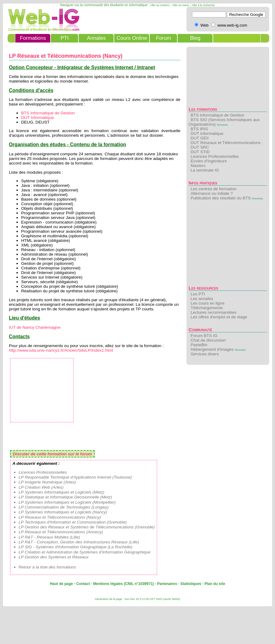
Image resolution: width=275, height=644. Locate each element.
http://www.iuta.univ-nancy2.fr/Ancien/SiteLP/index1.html (61, 350)
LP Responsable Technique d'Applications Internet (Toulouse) (75, 477)
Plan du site (215, 584)
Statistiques (191, 584)
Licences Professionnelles (215, 156)
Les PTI (198, 294)
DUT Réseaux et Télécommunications (225, 143)
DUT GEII (200, 138)
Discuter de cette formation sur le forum (52, 454)
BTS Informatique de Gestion (217, 115)
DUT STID (200, 152)
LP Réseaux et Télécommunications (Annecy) (61, 532)
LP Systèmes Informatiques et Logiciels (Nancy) (63, 512)
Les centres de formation (213, 189)
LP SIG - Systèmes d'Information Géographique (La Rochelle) (76, 547)
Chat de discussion (208, 340)
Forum (163, 38)
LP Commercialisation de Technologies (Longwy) (64, 507)
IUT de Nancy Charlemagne (35, 327)
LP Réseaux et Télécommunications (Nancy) (60, 517)
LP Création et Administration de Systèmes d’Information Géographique (85, 552)
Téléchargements (207, 308)
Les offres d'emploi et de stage (219, 317)
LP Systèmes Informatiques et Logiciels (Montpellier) (67, 502)
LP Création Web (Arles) (41, 487)
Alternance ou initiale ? (212, 193)
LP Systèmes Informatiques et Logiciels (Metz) (62, 492)
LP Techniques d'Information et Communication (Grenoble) (73, 522)
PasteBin (199, 345)
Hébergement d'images (212, 349)
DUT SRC (200, 147)
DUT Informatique (207, 133)
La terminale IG (205, 170)
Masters (198, 166)
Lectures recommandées (213, 312)
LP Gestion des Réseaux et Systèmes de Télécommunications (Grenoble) (87, 527)
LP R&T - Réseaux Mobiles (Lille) (49, 537)
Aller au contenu (160, 5)
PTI (65, 38)
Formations (33, 38)
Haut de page (61, 584)
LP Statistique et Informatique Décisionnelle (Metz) (65, 497)
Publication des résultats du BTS (220, 198)
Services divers (205, 354)
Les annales (202, 299)
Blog (195, 38)
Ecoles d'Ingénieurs (209, 161)
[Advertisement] (228, 245)
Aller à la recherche (203, 5)
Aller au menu (181, 5)
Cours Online (132, 38)
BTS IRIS (199, 129)
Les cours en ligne (207, 303)
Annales (96, 38)
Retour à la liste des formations (47, 567)
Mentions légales (108, 584)
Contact (83, 584)
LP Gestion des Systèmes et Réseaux (54, 557)
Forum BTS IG (204, 336)
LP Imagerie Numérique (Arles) (47, 482)
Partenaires (167, 584)
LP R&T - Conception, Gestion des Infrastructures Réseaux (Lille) (79, 542)
